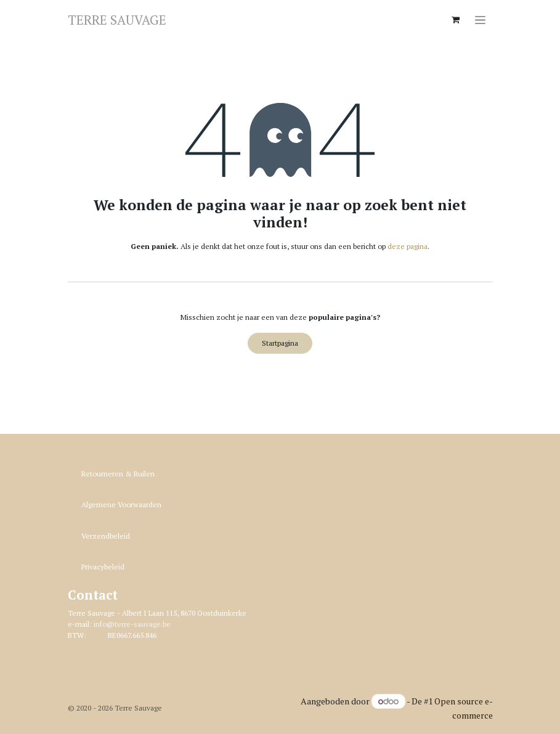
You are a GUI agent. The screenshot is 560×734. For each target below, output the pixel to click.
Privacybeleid (103, 567)
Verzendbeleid (106, 536)
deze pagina (408, 246)
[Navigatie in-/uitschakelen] (480, 19)
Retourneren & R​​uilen (118, 474)
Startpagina (280, 343)
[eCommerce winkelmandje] (456, 20)
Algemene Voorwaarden (121, 504)
